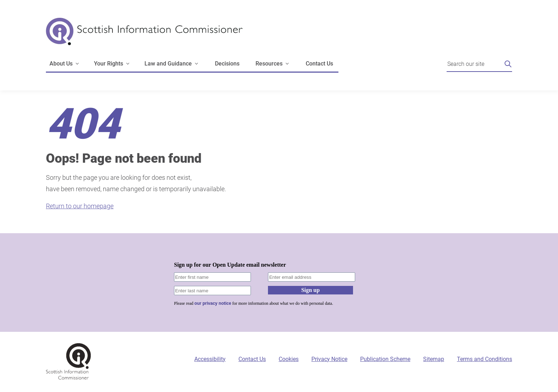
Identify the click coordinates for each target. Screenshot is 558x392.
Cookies (289, 359)
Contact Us (319, 64)
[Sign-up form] (279, 283)
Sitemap (434, 359)
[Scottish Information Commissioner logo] (144, 36)
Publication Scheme (385, 359)
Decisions (227, 64)
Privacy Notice (329, 359)
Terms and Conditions (485, 359)
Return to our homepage (80, 206)
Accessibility (210, 359)
